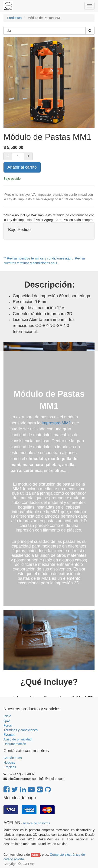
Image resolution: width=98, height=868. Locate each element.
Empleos (10, 767)
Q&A (7, 721)
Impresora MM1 (56, 423)
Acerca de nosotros (36, 823)
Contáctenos (13, 758)
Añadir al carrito (22, 167)
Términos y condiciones (21, 730)
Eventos (9, 735)
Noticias (9, 762)
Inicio (7, 716)
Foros (8, 725)
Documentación (15, 744)
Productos (14, 18)
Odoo (35, 855)
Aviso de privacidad (18, 739)
